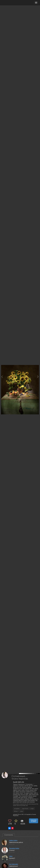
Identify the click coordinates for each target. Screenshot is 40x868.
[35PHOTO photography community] (10, 3)
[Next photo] (38, 377)
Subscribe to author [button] (34, 821)
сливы (21, 811)
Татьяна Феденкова (20, 779)
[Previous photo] (2, 377)
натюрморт (17, 808)
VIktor (11, 856)
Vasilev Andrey (13, 840)
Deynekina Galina (14, 848)
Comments (9, 835)
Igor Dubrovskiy (14, 864)
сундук (32, 808)
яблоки (16, 811)
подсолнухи (25, 808)
